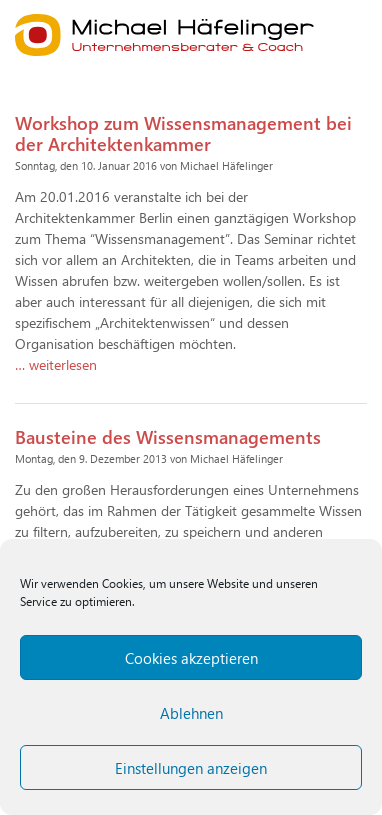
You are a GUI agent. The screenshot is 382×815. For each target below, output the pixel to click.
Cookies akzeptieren (191, 658)
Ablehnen (191, 713)
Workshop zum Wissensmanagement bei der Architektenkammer (183, 133)
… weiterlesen (56, 364)
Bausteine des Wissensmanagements (168, 436)
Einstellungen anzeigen (191, 768)
